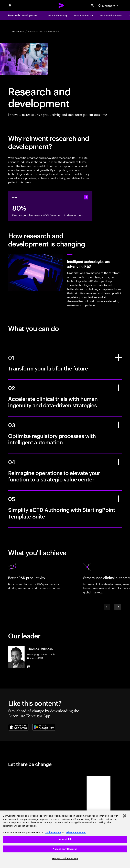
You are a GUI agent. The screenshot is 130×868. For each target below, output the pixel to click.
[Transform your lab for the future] (118, 357)
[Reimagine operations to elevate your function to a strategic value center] (118, 462)
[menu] (10, 5)
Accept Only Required (65, 849)
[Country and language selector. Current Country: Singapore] (109, 5)
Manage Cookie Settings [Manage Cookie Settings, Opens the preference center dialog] (65, 858)
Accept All (65, 839)
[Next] (118, 607)
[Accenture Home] (61, 5)
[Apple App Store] (18, 727)
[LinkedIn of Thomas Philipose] (29, 667)
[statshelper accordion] (86, 197)
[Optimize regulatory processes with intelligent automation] (118, 425)
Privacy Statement (76, 832)
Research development (23, 15)
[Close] (125, 816)
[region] (65, 839)
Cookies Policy (53, 832)
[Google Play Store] (44, 727)
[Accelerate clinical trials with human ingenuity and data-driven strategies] (118, 388)
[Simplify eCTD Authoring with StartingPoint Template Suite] (118, 499)
